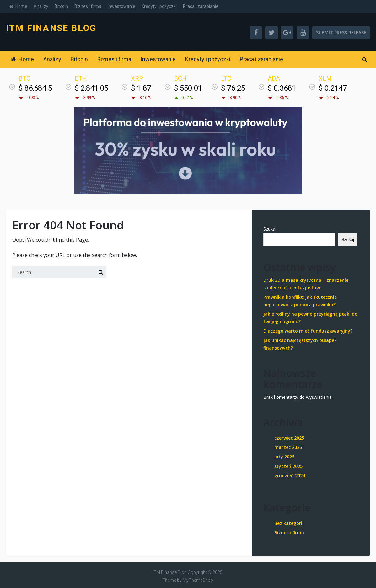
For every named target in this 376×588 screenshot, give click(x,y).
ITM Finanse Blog (51, 28)
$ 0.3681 (282, 88)
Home (18, 6)
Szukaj (270, 229)
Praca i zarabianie (201, 6)
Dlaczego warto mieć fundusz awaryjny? (308, 331)
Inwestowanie (121, 6)
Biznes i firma (88, 6)
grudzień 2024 (290, 476)
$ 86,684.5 (35, 88)
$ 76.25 (233, 88)
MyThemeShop (198, 580)
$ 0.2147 (333, 88)
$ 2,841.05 (91, 88)
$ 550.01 (188, 88)
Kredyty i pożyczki (159, 6)
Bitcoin (61, 6)
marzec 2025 (288, 447)
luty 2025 (284, 457)
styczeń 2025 (288, 466)
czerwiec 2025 (289, 438)
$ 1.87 (141, 88)
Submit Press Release (341, 32)
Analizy (41, 6)
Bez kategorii (289, 523)
